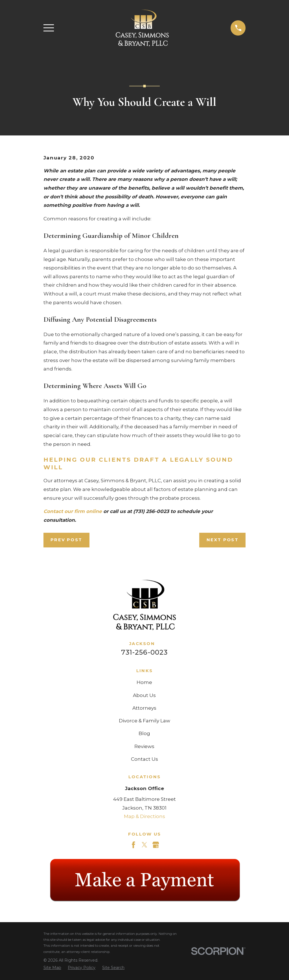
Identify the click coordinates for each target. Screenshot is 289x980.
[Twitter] (144, 845)
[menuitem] (52, 968)
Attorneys (144, 708)
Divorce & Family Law (144, 721)
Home (144, 682)
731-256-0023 (144, 652)
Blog (144, 733)
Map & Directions (144, 816)
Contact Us (144, 759)
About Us (144, 695)
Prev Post (66, 540)
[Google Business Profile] (156, 845)
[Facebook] (133, 845)
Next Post (223, 540)
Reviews (144, 746)
